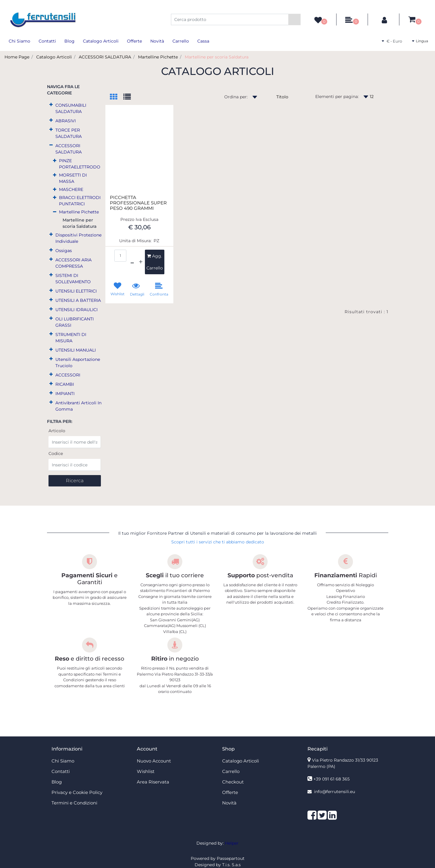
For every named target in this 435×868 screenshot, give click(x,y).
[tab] (117, 97)
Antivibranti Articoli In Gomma (78, 406)
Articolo (57, 431)
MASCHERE (71, 189)
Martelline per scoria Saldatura (217, 57)
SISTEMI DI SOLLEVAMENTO (73, 279)
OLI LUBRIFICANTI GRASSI (75, 322)
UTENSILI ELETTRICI (76, 291)
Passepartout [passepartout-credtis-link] (231, 858)
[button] (294, 19)
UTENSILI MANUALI (76, 350)
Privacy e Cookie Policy (77, 792)
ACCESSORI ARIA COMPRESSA (73, 263)
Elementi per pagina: (337, 97)
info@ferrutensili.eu (335, 792)
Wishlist (146, 771)
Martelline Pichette (158, 57)
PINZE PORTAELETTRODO (80, 164)
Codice (56, 453)
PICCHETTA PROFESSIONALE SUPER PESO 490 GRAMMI (138, 203)
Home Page (17, 57)
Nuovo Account (154, 761)
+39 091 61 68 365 (332, 779)
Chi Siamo (19, 41)
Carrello (181, 41)
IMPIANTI (65, 394)
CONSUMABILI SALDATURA (71, 108)
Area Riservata (153, 782)
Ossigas (64, 251)
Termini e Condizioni (74, 803)
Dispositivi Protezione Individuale (78, 238)
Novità (157, 41)
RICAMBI (65, 384)
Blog (69, 41)
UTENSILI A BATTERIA (78, 300)
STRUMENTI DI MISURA (71, 338)
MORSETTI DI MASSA (73, 178)
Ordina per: (236, 97)
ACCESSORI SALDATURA (105, 57)
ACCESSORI (68, 375)
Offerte (134, 41)
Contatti (47, 41)
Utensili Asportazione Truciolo (78, 363)
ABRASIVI (66, 121)
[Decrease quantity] (132, 262)
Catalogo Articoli (101, 41)
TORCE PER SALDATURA (69, 133)
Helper (232, 843)
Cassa (203, 41)
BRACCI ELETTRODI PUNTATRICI (80, 201)
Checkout (233, 782)
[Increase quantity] (141, 262)
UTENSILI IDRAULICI (76, 310)
